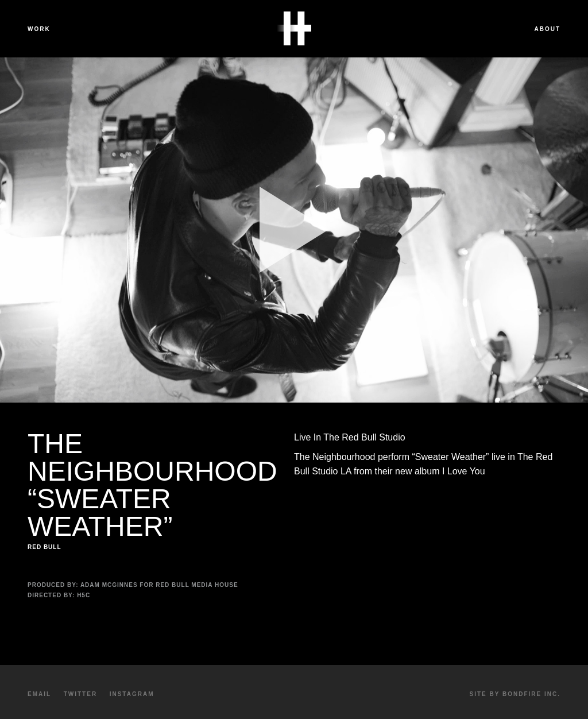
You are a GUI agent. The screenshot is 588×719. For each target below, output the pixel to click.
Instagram (132, 694)
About (547, 29)
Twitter (80, 694)
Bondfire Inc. (531, 694)
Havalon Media (294, 29)
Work (39, 29)
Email (39, 694)
